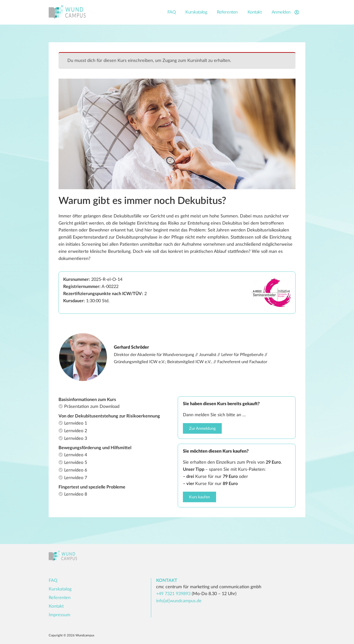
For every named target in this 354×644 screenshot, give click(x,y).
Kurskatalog (196, 12)
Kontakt (255, 12)
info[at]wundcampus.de (179, 601)
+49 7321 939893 (173, 594)
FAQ (172, 12)
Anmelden (286, 12)
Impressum (59, 615)
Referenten (227, 12)
